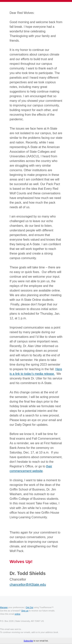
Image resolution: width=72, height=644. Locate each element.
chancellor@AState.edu (28, 585)
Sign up (25, 611)
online (17, 614)
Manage (4, 607)
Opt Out (29, 607)
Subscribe (28, 641)
